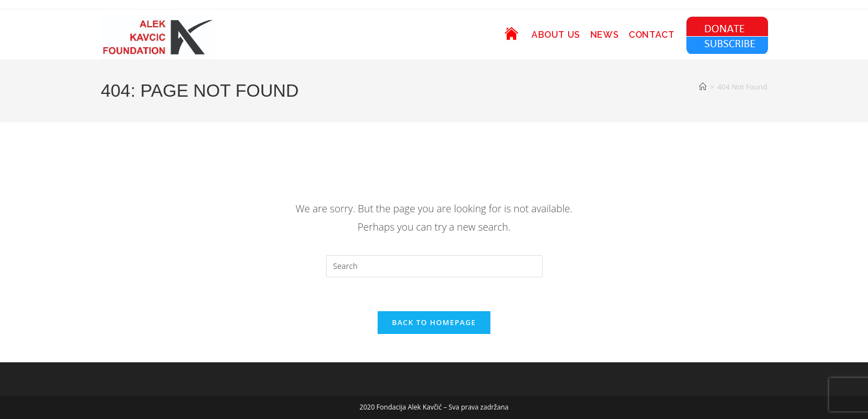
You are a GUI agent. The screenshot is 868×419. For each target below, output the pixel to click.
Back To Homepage (434, 322)
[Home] (703, 87)
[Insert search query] (434, 266)
